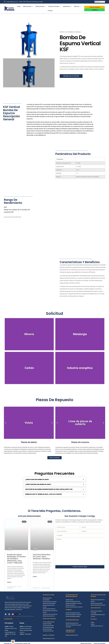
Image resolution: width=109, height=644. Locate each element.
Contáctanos (8, 617)
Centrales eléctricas (72, 618)
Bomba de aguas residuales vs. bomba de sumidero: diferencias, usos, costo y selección (16, 557)
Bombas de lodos (49, 593)
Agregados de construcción (70, 630)
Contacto (50, 11)
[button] (5, 40)
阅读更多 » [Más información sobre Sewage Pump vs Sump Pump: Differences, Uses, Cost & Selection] (9, 581)
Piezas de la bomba (54, 6)
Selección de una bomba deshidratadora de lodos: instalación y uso (49, 489)
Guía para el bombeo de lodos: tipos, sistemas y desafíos (42, 557)
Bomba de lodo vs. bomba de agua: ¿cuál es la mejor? (44, 494)
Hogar (19, 6)
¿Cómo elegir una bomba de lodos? (37, 480)
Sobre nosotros (28, 6)
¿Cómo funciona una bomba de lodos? (38, 484)
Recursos (77, 6)
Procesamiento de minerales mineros (72, 594)
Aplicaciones (67, 6)
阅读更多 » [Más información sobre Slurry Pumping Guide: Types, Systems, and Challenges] (35, 577)
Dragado (69, 608)
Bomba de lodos (41, 6)
